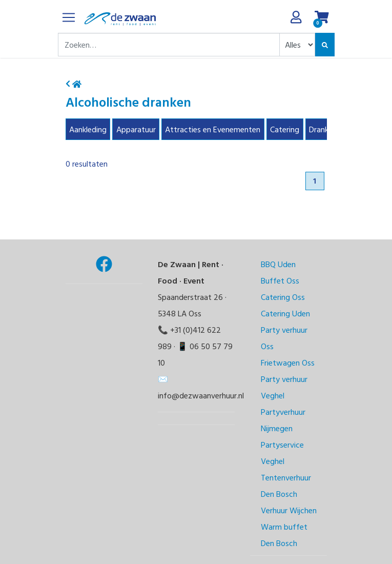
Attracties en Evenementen (213, 129)
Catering (285, 129)
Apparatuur (136, 129)
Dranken (323, 129)
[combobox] (169, 45)
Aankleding (88, 129)
